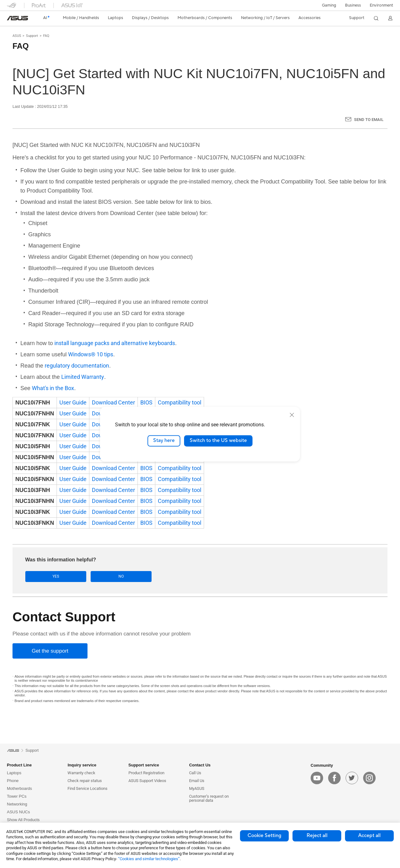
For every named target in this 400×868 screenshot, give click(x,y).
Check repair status (85, 781)
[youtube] (317, 778)
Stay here (164, 441)
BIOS (146, 402)
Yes (45, 577)
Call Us (195, 773)
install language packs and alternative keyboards (115, 343)
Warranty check (81, 773)
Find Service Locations (87, 789)
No (88, 577)
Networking (17, 804)
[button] (329, 5)
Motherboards (19, 789)
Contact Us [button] (200, 765)
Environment (381, 5)
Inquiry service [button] (82, 765)
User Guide (73, 402)
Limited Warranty (83, 377)
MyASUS (197, 789)
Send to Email (369, 120)
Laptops (14, 773)
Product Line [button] (19, 765)
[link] (17, 18)
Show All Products (23, 820)
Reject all (317, 835)
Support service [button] (144, 765)
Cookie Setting (264, 835)
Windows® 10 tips (91, 354)
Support (32, 36)
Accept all (369, 835)
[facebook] (334, 778)
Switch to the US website (218, 441)
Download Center (113, 402)
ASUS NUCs (18, 812)
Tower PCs (17, 797)
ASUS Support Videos (147, 781)
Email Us (197, 781)
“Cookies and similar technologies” (149, 859)
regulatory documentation (77, 366)
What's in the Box (53, 388)
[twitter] (352, 778)
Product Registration (146, 773)
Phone (13, 781)
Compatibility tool (180, 402)
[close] (292, 415)
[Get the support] (50, 651)
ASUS (17, 36)
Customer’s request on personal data (209, 799)
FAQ (46, 36)
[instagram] (369, 778)
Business (353, 5)
